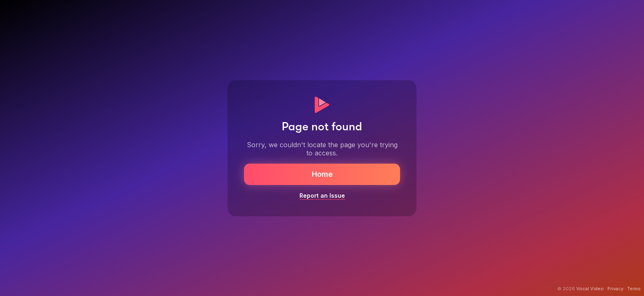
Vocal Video (590, 289)
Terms (634, 289)
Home (322, 174)
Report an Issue (322, 195)
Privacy (615, 289)
